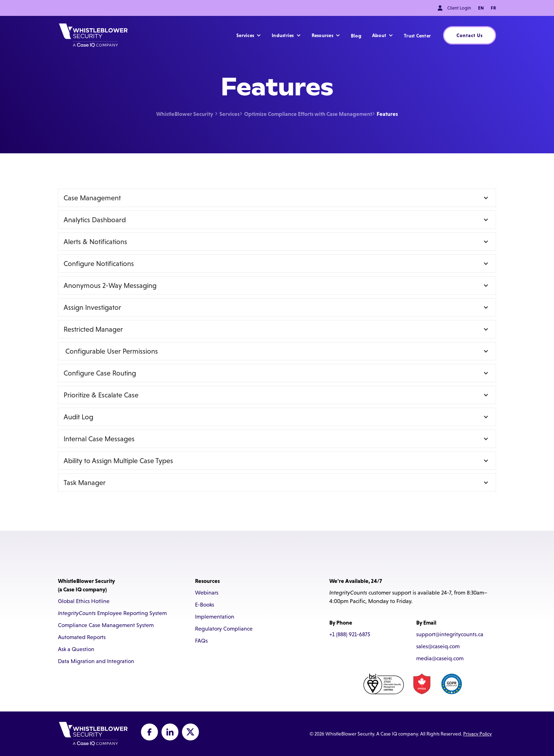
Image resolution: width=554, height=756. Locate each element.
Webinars (207, 593)
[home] (93, 35)
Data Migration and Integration (96, 661)
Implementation (215, 617)
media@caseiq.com (440, 658)
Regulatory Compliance (224, 629)
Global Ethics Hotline (84, 601)
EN (481, 8)
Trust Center (417, 36)
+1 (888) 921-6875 (350, 634)
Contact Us (470, 35)
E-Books (205, 605)
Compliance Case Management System (106, 625)
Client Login (459, 8)
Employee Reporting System (112, 613)
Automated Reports (82, 637)
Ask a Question (76, 649)
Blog (356, 36)
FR (493, 8)
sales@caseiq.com (438, 646)
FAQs (201, 641)
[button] (249, 35)
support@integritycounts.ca (450, 634)
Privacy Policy (478, 734)
